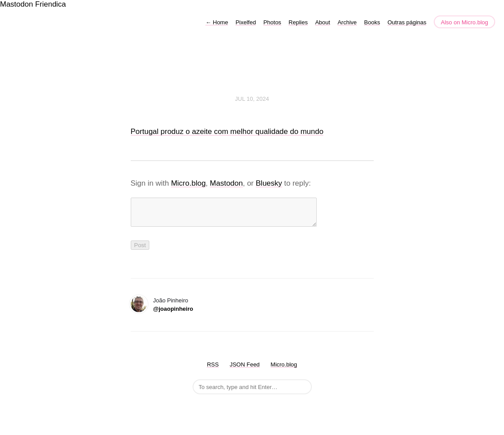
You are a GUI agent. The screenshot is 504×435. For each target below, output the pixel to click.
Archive (347, 22)
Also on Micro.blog (464, 22)
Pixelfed (246, 22)
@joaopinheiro (173, 314)
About (322, 22)
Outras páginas (407, 22)
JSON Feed (245, 370)
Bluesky (269, 183)
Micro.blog (188, 183)
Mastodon (17, 4)
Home (217, 22)
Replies (298, 22)
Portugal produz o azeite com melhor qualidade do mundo (227, 132)
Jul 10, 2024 (252, 99)
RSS (213, 370)
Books (372, 22)
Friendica (50, 4)
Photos (272, 22)
